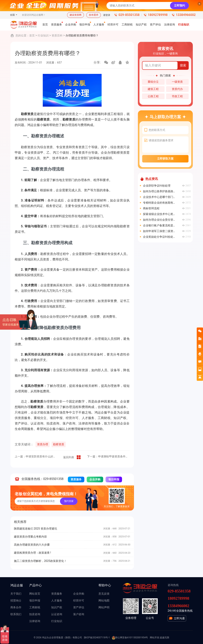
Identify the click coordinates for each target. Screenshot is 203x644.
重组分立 (153, 82)
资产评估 (79, 607)
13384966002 (186, 15)
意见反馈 (104, 594)
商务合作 (16, 607)
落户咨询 (79, 614)
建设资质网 (76, 15)
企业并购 (95, 479)
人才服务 (57, 600)
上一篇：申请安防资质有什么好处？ (36, 456)
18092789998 (158, 15)
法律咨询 (35, 621)
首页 (32, 35)
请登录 (107, 15)
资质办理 (43, 444)
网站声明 (104, 607)
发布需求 (94, 15)
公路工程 (153, 96)
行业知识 (43, 35)
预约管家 (69, 501)
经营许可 (79, 600)
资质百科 (57, 35)
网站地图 (104, 600)
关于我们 (16, 594)
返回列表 (72, 457)
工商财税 (35, 607)
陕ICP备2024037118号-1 (97, 638)
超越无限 (165, 638)
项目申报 (114, 479)
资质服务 (76, 479)
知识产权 (57, 607)
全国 (13, 15)
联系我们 (16, 614)
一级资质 (177, 82)
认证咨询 (57, 614)
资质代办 (177, 89)
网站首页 (35, 594)
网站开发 (155, 638)
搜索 (183, 65)
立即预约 (179, 5)
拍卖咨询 (35, 614)
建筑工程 (153, 89)
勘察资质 (59, 444)
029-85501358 (129, 15)
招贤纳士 (16, 600)
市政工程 (177, 96)
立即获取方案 (165, 159)
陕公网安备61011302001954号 (130, 638)
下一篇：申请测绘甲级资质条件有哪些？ (108, 456)
